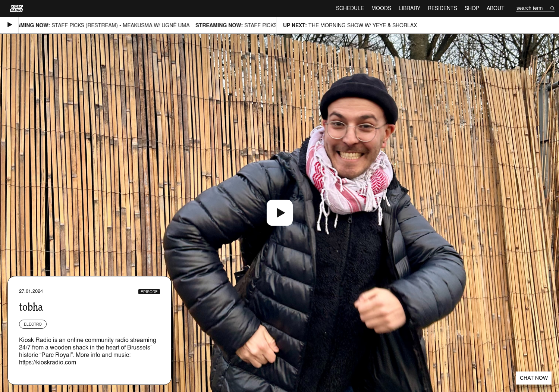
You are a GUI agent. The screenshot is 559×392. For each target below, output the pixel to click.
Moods (381, 8)
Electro (33, 324)
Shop (472, 8)
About (496, 8)
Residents (442, 8)
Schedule (350, 8)
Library (409, 8)
